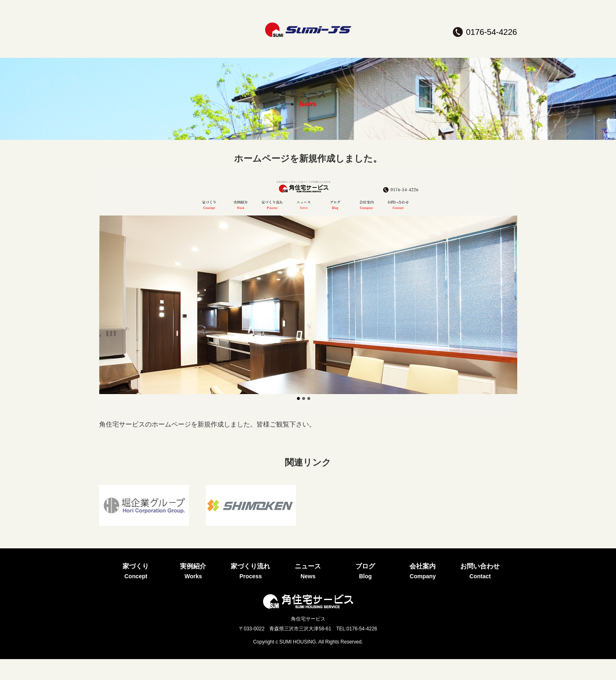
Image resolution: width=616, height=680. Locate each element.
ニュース (308, 55)
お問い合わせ (480, 55)
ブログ (365, 55)
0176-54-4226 (492, 32)
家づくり (136, 55)
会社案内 (423, 55)
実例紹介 (193, 55)
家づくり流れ (250, 55)
